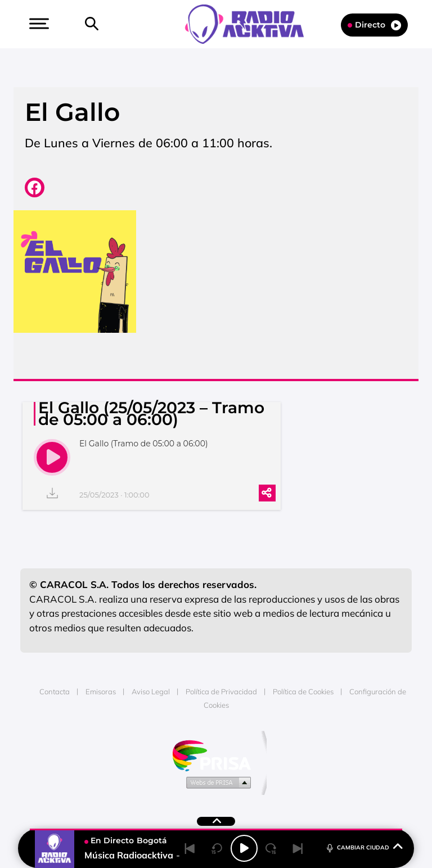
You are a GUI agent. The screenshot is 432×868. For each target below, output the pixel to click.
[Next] (298, 848)
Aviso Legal (151, 691)
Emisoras (101, 691)
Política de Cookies (303, 691)
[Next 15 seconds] (271, 848)
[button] (38, 24)
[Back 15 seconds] (217, 848)
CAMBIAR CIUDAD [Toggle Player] (364, 847)
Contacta (55, 691)
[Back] (190, 848)
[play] (52, 457)
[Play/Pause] (244, 848)
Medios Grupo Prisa (216, 782)
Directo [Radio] (374, 25)
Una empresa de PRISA (216, 755)
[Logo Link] (250, 23)
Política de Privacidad (221, 691)
